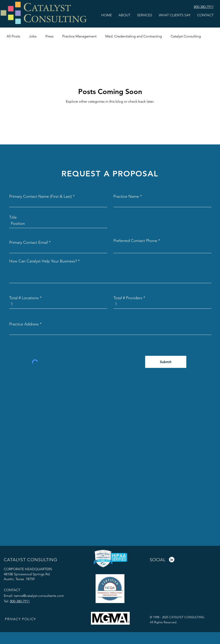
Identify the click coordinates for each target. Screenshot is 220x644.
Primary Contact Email (29, 242)
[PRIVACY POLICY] (21, 619)
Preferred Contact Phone (135, 241)
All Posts (13, 36)
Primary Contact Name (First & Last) (41, 196)
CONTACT (12, 590)
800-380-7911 (20, 601)
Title (13, 217)
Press (49, 36)
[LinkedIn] (172, 560)
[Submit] (166, 362)
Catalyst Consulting (186, 36)
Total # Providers (128, 298)
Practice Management (79, 36)
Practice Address (24, 324)
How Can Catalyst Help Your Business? (43, 261)
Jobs (33, 36)
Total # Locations (24, 298)
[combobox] (110, 330)
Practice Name (126, 196)
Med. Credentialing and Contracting (134, 36)
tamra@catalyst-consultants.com (39, 596)
